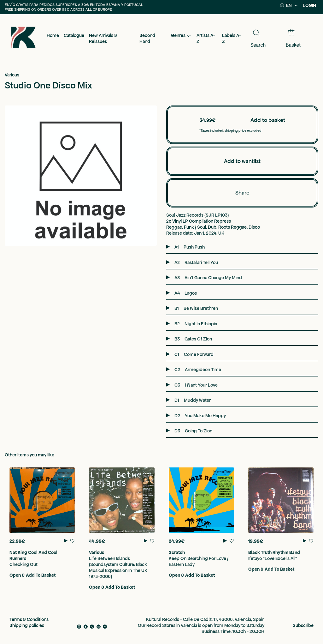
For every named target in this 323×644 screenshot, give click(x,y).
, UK (220, 233)
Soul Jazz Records (185, 215)
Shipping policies (27, 625)
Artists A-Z (206, 38)
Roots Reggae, (233, 227)
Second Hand (147, 38)
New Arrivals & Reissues (103, 38)
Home (53, 35)
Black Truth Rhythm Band (274, 552)
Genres (181, 36)
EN (289, 5)
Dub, (213, 227)
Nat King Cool (23, 552)
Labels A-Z (232, 38)
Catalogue (74, 35)
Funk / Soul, (196, 227)
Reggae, (175, 227)
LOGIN (309, 5)
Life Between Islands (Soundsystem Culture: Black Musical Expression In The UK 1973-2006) (118, 567)
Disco (254, 227)
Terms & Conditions (29, 619)
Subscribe (303, 625)
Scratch (177, 552)
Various (12, 75)
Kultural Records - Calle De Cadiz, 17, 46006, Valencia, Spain (205, 619)
